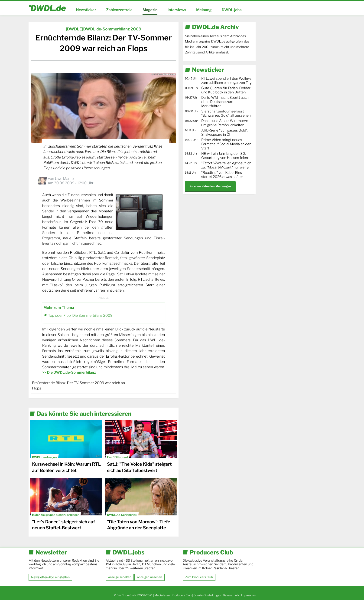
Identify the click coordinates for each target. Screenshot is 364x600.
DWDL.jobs (232, 10)
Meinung (204, 10)
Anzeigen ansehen (149, 577)
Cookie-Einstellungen (207, 595)
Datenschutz (231, 595)
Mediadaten (162, 595)
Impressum (248, 595)
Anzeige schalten (120, 577)
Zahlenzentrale (119, 10)
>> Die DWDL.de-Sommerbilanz (69, 372)
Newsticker (86, 10)
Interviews (177, 10)
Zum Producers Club (199, 577)
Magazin (150, 10)
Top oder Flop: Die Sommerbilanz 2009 (80, 315)
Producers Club (182, 595)
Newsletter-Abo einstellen (50, 577)
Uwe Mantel (65, 179)
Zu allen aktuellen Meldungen (210, 186)
